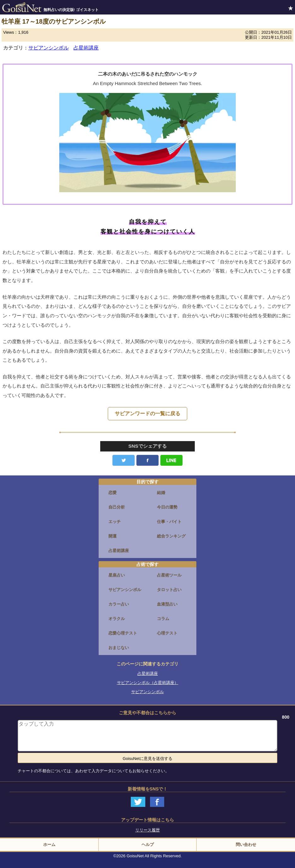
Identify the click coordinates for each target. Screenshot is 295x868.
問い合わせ (246, 845)
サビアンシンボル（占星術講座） (148, 683)
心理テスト (167, 633)
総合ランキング (171, 536)
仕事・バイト (169, 522)
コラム (163, 619)
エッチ (115, 522)
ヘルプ (148, 845)
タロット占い (169, 590)
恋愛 (113, 493)
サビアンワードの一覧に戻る (147, 414)
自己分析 (117, 507)
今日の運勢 (167, 507)
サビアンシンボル (49, 48)
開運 (113, 536)
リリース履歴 (147, 830)
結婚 (161, 493)
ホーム (49, 845)
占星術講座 (86, 48)
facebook (147, 460)
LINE (171, 460)
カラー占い (119, 604)
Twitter (124, 460)
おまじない (119, 648)
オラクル (117, 619)
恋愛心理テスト (123, 633)
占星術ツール (169, 575)
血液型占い (167, 604)
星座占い (117, 575)
